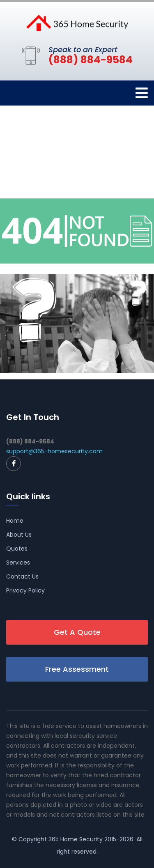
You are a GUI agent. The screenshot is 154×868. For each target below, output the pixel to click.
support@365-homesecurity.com (54, 451)
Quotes (17, 549)
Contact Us (22, 576)
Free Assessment (77, 669)
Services (18, 563)
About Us (19, 535)
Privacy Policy (25, 590)
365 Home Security (76, 839)
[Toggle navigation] (142, 93)
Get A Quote (77, 632)
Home (15, 521)
